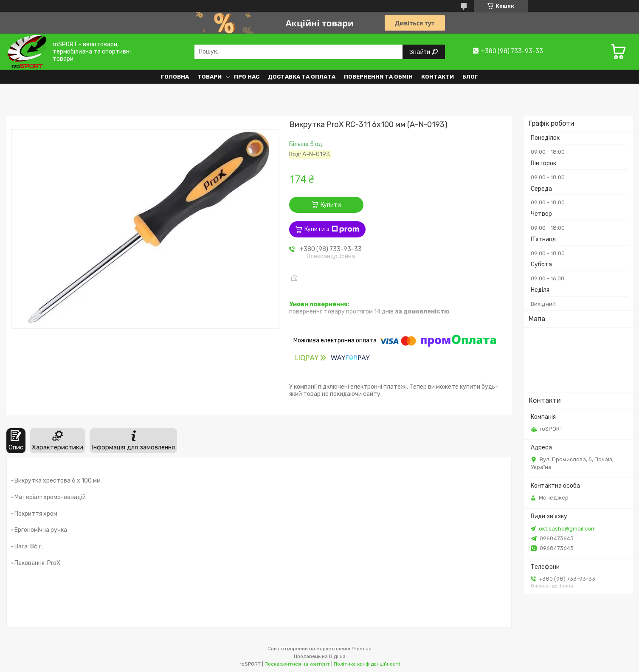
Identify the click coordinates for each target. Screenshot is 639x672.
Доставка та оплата (302, 77)
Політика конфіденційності (367, 664)
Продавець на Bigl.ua (320, 656)
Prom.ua (362, 649)
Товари (210, 77)
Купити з (332, 229)
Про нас (247, 77)
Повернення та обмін (378, 77)
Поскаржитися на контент (297, 664)
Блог (470, 77)
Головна (175, 77)
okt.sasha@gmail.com (567, 529)
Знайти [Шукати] (421, 52)
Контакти (438, 77)
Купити (331, 205)
